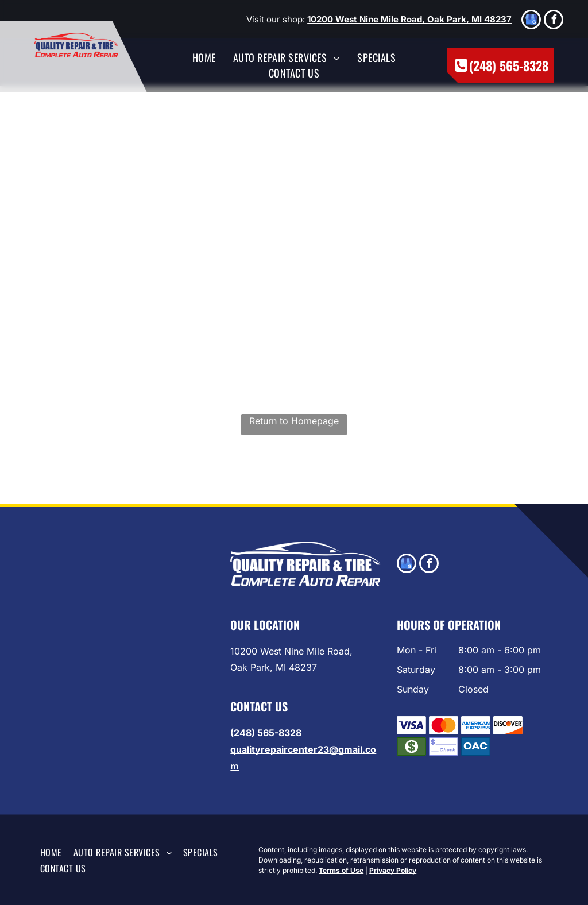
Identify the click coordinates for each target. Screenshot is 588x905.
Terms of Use (341, 870)
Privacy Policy (393, 870)
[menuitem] (204, 58)
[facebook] (554, 21)
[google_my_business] (531, 21)
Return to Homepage (294, 421)
